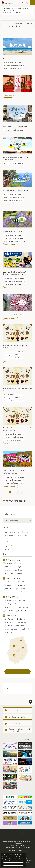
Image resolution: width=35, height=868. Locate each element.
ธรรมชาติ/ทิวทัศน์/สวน (10, 204)
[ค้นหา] (23, 3)
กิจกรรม (6, 288)
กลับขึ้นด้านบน (19, 23)
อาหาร (6, 361)
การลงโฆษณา (29, 739)
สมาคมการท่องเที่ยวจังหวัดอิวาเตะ (17, 850)
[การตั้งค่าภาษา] (27, 3)
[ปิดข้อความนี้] (31, 9)
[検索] (30, 521)
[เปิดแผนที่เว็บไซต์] (32, 3)
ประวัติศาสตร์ (8, 99)
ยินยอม (13, 864)
